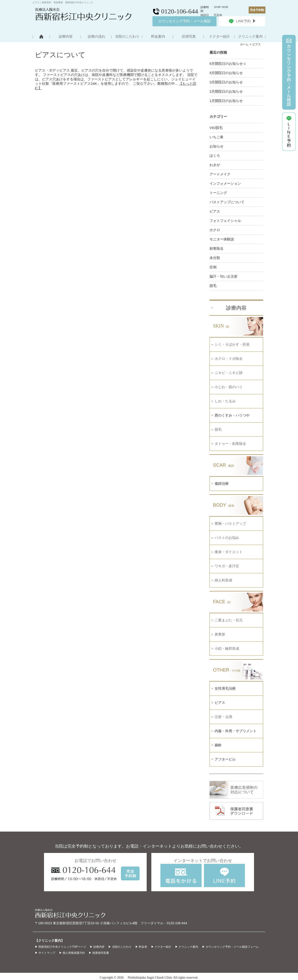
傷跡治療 (222, 483)
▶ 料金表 (141, 947)
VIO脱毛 (216, 128)
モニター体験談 (222, 239)
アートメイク (220, 174)
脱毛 (213, 286)
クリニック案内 (250, 36)
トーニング (218, 193)
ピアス (215, 211)
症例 (213, 267)
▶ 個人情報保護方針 (72, 953)
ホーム (244, 44)
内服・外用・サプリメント (236, 731)
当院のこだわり (127, 36)
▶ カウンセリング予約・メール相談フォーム (230, 947)
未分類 (215, 258)
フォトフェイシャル (225, 221)
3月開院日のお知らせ (226, 82)
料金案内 (158, 36)
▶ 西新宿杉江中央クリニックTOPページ (61, 947)
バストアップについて (227, 202)
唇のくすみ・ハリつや (232, 415)
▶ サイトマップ (45, 953)
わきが (215, 165)
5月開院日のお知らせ (226, 73)
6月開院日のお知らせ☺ (228, 64)
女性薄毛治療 (225, 688)
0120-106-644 (177, 923)
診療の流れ (97, 36)
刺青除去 (217, 248)
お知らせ (217, 146)
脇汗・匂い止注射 (223, 276)
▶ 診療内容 (97, 947)
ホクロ (215, 230)
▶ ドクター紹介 (161, 947)
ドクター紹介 (220, 36)
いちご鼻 (217, 137)
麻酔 (218, 745)
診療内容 (66, 36)
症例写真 (189, 36)
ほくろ (215, 156)
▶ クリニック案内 (187, 947)
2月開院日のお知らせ (226, 91)
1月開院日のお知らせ (226, 101)
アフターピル (225, 759)
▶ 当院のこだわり (120, 947)
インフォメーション (225, 183)
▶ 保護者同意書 (99, 953)
